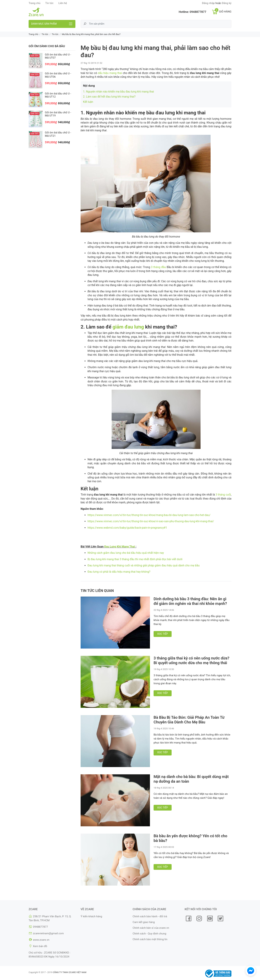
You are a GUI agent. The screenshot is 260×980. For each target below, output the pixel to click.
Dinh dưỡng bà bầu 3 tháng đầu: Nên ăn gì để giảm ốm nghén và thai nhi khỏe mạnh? (190, 601)
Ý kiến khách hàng (91, 916)
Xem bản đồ (40, 946)
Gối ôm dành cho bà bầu (47, 46)
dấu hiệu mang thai (110, 73)
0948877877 (198, 12)
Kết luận (88, 102)
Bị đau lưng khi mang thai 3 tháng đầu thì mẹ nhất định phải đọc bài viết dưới (135, 559)
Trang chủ (34, 3)
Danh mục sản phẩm (44, 24)
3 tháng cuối (223, 495)
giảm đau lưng (128, 327)
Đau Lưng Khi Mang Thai (120, 547)
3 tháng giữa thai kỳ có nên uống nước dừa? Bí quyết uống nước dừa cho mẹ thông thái (191, 660)
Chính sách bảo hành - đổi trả (150, 916)
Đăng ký (227, 3)
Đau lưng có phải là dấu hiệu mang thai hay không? (119, 572)
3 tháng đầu (158, 267)
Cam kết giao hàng (144, 922)
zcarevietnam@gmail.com (48, 933)
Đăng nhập (208, 3)
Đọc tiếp (163, 634)
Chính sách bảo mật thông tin (150, 939)
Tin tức (49, 3)
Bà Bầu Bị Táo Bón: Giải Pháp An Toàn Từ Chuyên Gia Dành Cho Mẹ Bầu (189, 720)
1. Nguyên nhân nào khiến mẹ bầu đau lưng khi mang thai (118, 92)
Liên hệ (63, 3)
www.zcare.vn (41, 940)
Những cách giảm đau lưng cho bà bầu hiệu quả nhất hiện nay (126, 553)
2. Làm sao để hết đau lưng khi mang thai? (109, 97)
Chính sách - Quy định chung (149, 934)
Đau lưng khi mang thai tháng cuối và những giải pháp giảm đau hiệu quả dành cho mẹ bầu (144, 565)
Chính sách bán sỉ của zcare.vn (151, 928)
